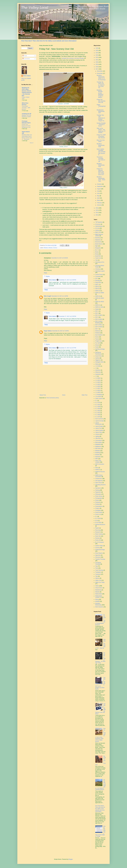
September (100, 186)
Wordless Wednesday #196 (101, 145)
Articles (97, 230)
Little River (98, 438)
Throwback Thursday (98, 563)
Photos (97, 500)
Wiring (97, 599)
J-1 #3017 (98, 388)
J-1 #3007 (98, 378)
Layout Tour (98, 428)
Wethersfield (99, 594)
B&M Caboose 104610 (99, 235)
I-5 (96, 368)
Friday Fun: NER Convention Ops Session (101, 136)
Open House (99, 483)
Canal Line (98, 258)
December (100, 71)
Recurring (98, 530)
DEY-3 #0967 (99, 315)
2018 (97, 67)
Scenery (55, 248)
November (100, 73)
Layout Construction (99, 424)
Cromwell (98, 277)
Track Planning (99, 570)
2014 (97, 213)
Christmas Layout (100, 271)
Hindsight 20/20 (99, 362)
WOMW (97, 601)
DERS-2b (98, 296)
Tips (96, 566)
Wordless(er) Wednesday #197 (101, 111)
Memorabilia (98, 442)
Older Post (84, 395)
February (100, 203)
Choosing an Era (100, 262)
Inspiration (98, 374)
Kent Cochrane (99, 419)
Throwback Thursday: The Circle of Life (101, 159)
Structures (98, 557)
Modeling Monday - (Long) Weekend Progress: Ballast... (100, 94)
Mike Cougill (47, 296)
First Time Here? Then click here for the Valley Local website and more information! (49, 41)
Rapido (97, 528)
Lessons (97, 434)
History (97, 364)
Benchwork (98, 242)
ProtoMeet (98, 510)
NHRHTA (98, 470)
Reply (45, 273)
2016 (97, 208)
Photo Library (99, 496)
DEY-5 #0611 (99, 325)
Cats (96, 260)
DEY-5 (97, 317)
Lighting (97, 436)
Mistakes (46, 248)
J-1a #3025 (98, 397)
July (98, 191)
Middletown (98, 447)
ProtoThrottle (99, 512)
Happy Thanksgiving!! (101, 106)
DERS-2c (98, 305)
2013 (97, 215)
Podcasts (98, 502)
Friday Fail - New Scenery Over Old (101, 101)
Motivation (98, 457)
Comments (26, 59)
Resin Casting (99, 534)
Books (97, 252)
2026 (97, 48)
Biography (98, 248)
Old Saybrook (99, 481)
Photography (99, 498)
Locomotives (99, 441)
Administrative (99, 226)
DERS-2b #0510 (100, 302)
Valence (97, 578)
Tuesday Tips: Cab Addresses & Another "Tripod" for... (101, 118)
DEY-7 (97, 329)
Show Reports (99, 553)
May (98, 196)
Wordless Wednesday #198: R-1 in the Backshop (101, 78)
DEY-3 (97, 313)
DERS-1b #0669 (100, 293)
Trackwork (98, 574)
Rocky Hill (98, 540)
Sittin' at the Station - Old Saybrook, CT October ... (101, 130)
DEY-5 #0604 (99, 319)
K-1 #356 (98, 407)
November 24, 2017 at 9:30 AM (60, 258)
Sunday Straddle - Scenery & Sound (101, 125)
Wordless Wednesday (98, 604)
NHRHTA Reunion (100, 472)
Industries (98, 370)
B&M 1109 (98, 232)
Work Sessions (99, 607)
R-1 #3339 (98, 518)
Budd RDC (98, 256)
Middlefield (98, 444)
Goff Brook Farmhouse (98, 353)
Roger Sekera (48, 331)
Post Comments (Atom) (53, 398)
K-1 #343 (98, 405)
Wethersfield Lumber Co (99, 597)
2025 (97, 50)
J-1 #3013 (98, 382)
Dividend (98, 333)
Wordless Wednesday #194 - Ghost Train (101, 179)
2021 (97, 60)
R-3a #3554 (98, 523)
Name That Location (98, 461)
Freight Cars (99, 341)
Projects (97, 508)
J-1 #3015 (98, 384)
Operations (98, 488)
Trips (97, 576)
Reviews (97, 538)
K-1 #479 (98, 417)
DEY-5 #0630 (99, 327)
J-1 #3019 (98, 390)
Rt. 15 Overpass (100, 542)
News (97, 468)
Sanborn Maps (99, 546)
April (98, 198)
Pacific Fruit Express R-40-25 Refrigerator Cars (26, 126)
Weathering (98, 590)
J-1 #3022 (98, 392)
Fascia (97, 339)
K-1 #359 (98, 409)
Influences (98, 372)
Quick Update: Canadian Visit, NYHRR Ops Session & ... (101, 152)
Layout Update (99, 430)
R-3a (97, 521)
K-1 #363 (98, 411)
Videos (97, 586)
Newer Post (43, 395)
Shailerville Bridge (100, 550)
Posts (25, 56)
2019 (97, 64)
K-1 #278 (98, 403)
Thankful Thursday (100, 559)
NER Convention (100, 464)
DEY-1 (97, 311)
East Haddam (99, 335)
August (99, 189)
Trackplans (98, 572)
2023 (97, 55)
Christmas (98, 269)
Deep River (98, 283)
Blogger (71, 859)
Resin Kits (98, 536)
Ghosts (97, 345)
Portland (97, 504)
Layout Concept (99, 421)
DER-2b (97, 289)
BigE (96, 246)
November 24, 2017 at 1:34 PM (60, 296)
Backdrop (98, 238)
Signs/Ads (98, 555)
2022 (97, 57)
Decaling (98, 281)
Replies (48, 276)
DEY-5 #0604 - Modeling (99, 322)
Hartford (97, 358)
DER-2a (97, 287)
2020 (97, 62)
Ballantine (98, 240)
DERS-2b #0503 (100, 298)
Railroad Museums (100, 525)
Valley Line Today (100, 582)
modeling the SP (26, 114)
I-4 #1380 (98, 366)
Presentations (99, 506)
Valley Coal (98, 580)
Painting (97, 490)
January (99, 205)
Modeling (98, 453)
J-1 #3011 (98, 380)
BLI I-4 (97, 250)
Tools (97, 568)
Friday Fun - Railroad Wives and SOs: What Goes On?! (100, 172)
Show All (32, 143)
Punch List (98, 514)
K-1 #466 (98, 415)
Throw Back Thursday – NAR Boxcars (26, 108)
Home (64, 395)
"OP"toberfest (99, 222)
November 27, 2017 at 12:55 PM (68, 280)
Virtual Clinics (99, 588)
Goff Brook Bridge (100, 349)
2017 (97, 69)
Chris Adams (52, 280)
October (99, 184)
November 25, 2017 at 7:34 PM (60, 331)
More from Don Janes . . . (101, 141)
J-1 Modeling (99, 395)
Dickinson (98, 331)
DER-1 (97, 285)
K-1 (96, 401)
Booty (97, 254)
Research (98, 532)
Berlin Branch (99, 244)
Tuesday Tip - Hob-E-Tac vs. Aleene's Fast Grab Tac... (101, 85)
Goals (97, 347)
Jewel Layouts (99, 398)
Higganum (98, 360)
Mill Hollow (98, 449)
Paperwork (98, 492)
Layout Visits (99, 432)
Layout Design (99, 426)
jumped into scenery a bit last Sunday (73, 58)
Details (97, 309)
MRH (97, 459)
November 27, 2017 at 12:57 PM (68, 348)
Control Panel (99, 275)
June (98, 193)
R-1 (96, 516)
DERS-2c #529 (99, 307)
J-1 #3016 (98, 386)
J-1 (96, 376)
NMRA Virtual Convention (99, 476)
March (99, 200)
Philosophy (98, 494)
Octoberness (99, 479)
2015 (97, 210)
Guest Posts (98, 356)
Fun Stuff (98, 343)
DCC (97, 279)
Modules (51, 248)
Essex (97, 337)
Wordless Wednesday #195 (101, 165)
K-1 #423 (98, 413)
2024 (97, 53)
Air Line (97, 228)
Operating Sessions (100, 485)
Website (97, 592)
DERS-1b (98, 291)
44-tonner (98, 224)
